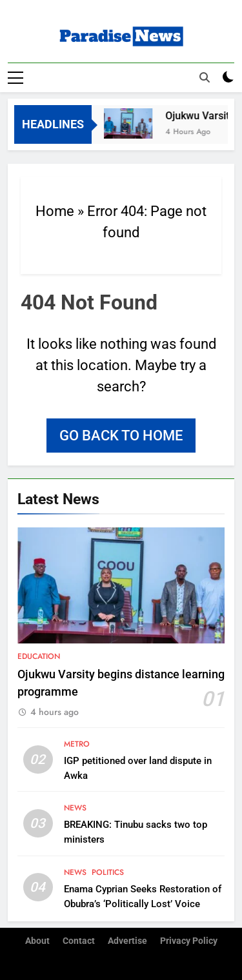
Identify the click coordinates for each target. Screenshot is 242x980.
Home (55, 211)
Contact (79, 941)
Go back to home (121, 436)
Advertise (127, 941)
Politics (108, 872)
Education (39, 656)
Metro (77, 744)
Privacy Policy (189, 941)
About (37, 941)
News (75, 808)
